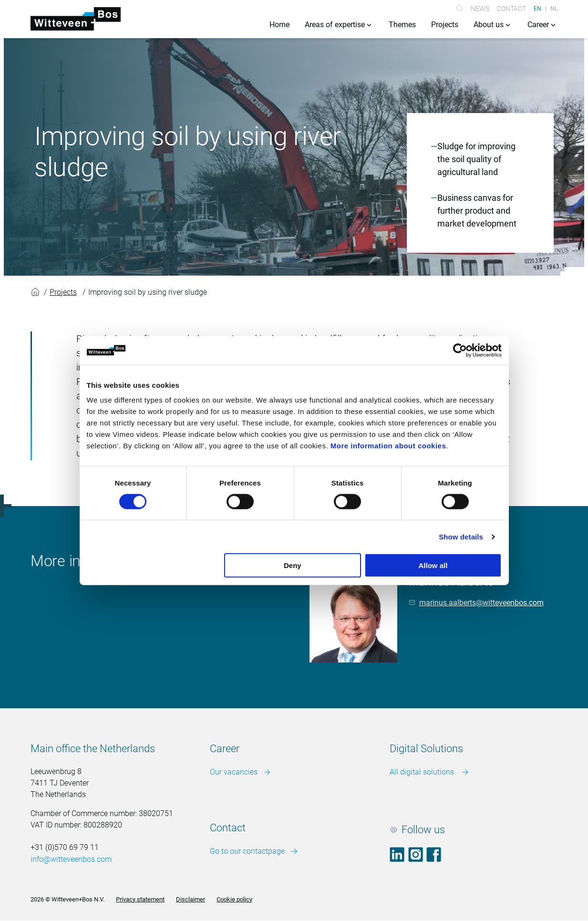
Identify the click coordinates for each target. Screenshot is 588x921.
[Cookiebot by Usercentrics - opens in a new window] (460, 350)
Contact (511, 9)
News (480, 9)
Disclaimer (191, 899)
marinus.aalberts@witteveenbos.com (481, 603)
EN (537, 9)
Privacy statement (140, 899)
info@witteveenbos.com (71, 860)
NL (554, 9)
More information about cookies (388, 446)
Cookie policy (234, 899)
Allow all (433, 565)
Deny (293, 565)
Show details (461, 536)
